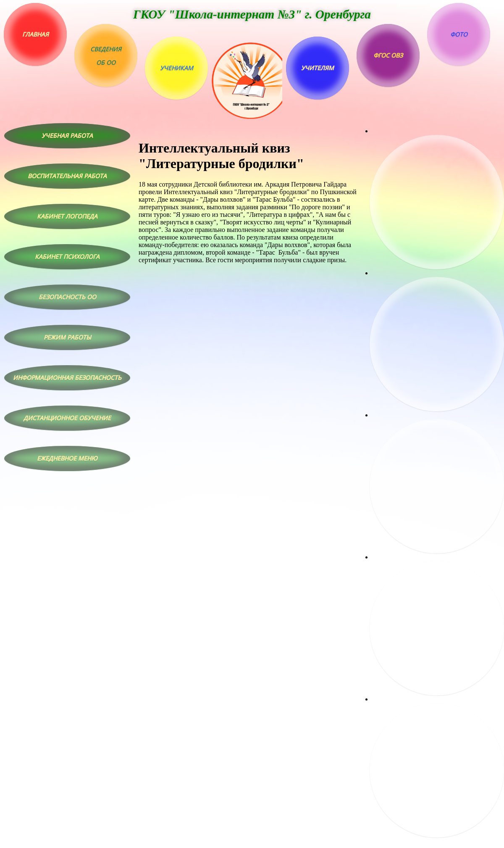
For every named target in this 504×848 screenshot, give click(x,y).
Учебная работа (67, 136)
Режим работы (67, 337)
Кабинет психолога (67, 257)
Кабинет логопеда (67, 216)
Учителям (318, 68)
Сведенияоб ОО (106, 56)
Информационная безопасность (67, 378)
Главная (35, 34)
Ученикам (177, 68)
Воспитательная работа (67, 176)
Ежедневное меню (67, 458)
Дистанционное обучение (67, 418)
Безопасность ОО (67, 297)
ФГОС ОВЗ (388, 55)
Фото (459, 34)
